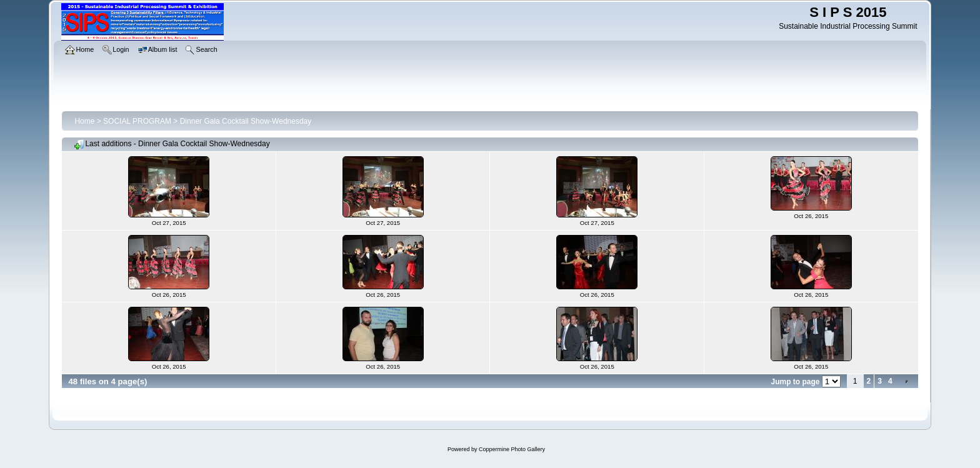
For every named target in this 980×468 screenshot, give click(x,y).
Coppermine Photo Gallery (512, 449)
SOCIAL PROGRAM (137, 121)
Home (84, 121)
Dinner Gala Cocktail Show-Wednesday (246, 121)
